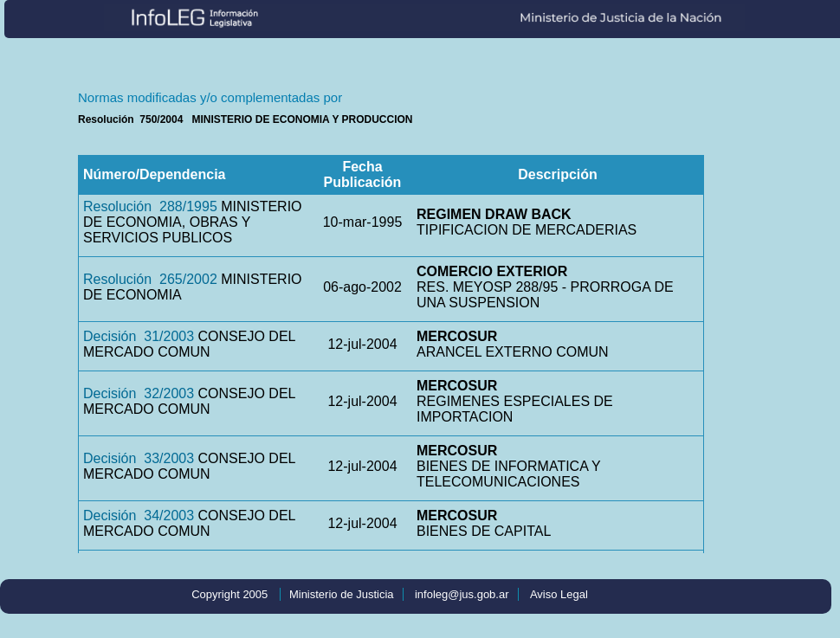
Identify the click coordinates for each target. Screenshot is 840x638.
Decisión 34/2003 (139, 516)
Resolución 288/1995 (150, 206)
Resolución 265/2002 (150, 279)
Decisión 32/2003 (139, 393)
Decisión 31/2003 (139, 336)
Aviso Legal (559, 594)
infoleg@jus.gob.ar (462, 594)
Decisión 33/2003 (139, 458)
